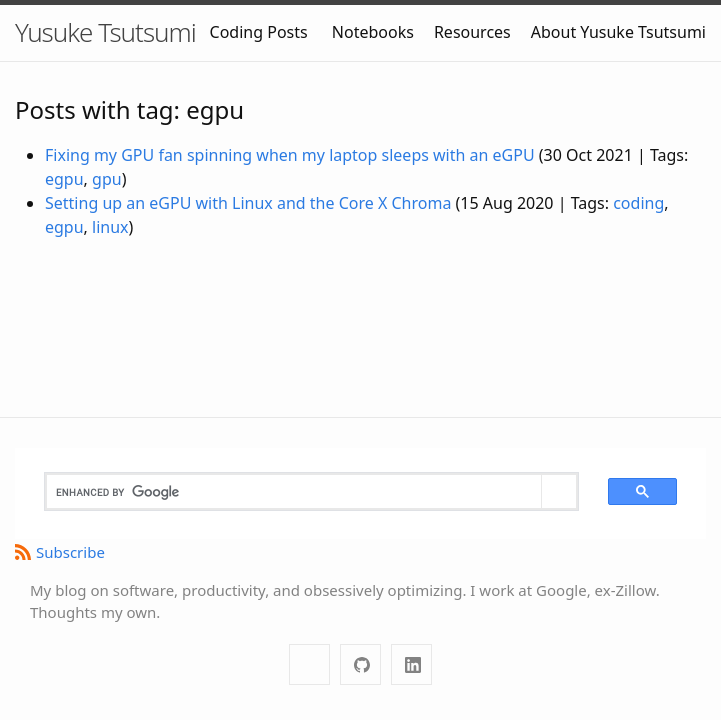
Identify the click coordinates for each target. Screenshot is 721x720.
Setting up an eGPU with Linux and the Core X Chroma (248, 203)
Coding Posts (259, 32)
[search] (294, 492)
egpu (64, 179)
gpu (107, 179)
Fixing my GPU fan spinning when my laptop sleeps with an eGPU (290, 155)
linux (110, 227)
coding (638, 203)
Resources (472, 32)
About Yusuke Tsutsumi (618, 32)
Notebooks (373, 32)
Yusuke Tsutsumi (105, 32)
